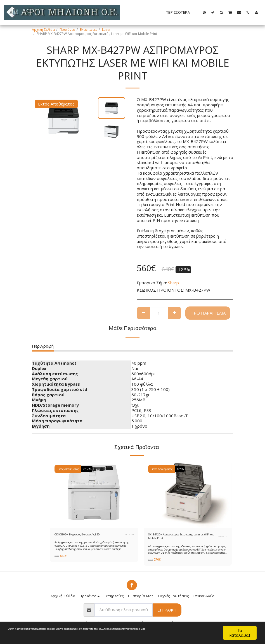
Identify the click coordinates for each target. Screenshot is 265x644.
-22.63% (88, 469)
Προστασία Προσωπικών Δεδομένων (146, 632)
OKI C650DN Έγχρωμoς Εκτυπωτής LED (85, 535)
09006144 (129, 535)
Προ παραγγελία (208, 313)
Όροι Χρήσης (97, 632)
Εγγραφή (167, 612)
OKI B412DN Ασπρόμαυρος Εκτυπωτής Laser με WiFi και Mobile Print (180, 538)
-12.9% (181, 469)
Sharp (173, 283)
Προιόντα (67, 30)
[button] (213, 12)
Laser (106, 30)
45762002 (223, 538)
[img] (94, 495)
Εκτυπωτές (89, 30)
